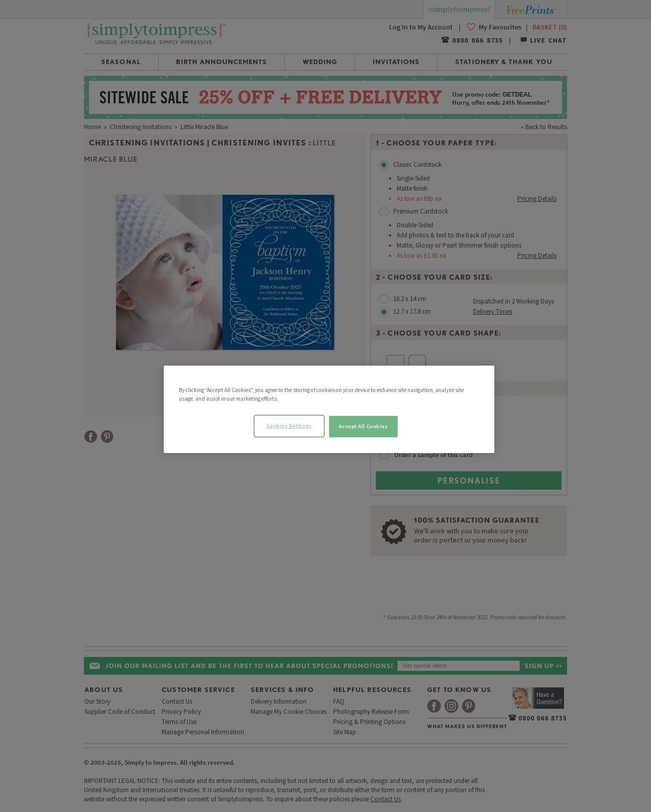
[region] (329, 409)
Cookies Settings (289, 426)
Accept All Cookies (363, 426)
